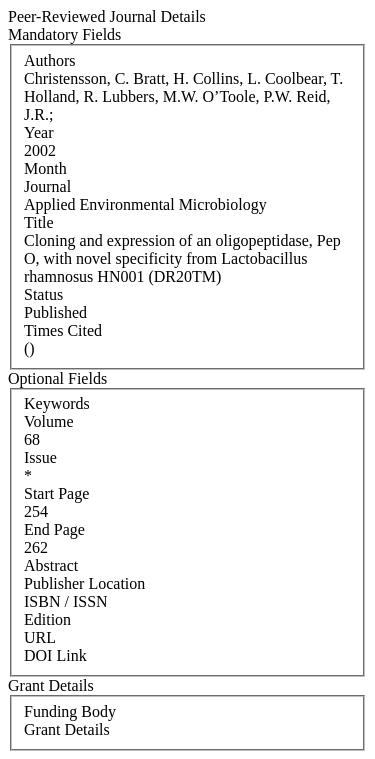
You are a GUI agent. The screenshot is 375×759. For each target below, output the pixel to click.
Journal (47, 186)
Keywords (57, 403)
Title (39, 222)
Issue (40, 457)
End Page (54, 529)
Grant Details (67, 729)
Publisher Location (84, 583)
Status (43, 294)
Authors (50, 60)
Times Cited (63, 330)
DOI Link (55, 655)
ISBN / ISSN (66, 601)
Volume (48, 421)
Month (45, 168)
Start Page (56, 493)
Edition (47, 619)
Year (38, 132)
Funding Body (70, 711)
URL (40, 637)
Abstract (51, 565)
